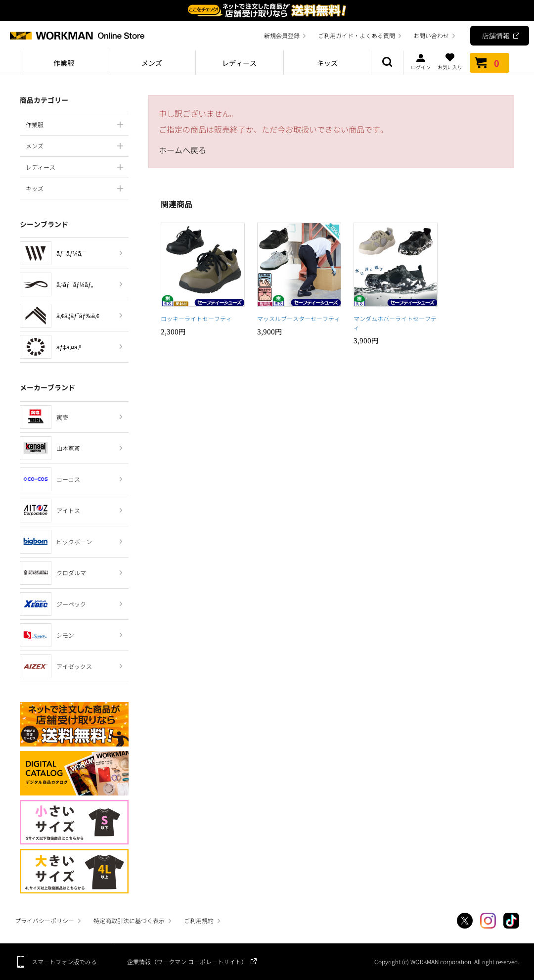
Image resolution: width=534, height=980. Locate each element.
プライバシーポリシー (44, 920)
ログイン (421, 61)
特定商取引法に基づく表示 (129, 920)
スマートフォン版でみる (64, 961)
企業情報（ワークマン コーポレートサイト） (187, 961)
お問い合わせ (431, 35)
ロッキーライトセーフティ (196, 318)
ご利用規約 (199, 920)
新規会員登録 (282, 35)
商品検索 (387, 63)
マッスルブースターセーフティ (299, 318)
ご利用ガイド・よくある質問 (356, 35)
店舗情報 (496, 36)
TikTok (511, 921)
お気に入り (450, 61)
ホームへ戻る (182, 150)
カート (489, 63)
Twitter (465, 921)
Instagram (488, 921)
